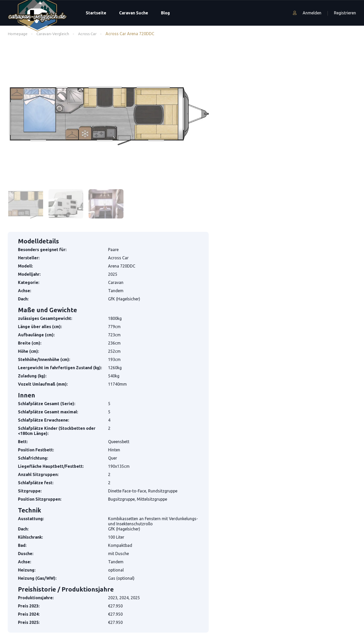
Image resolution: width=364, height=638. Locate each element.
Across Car (90, 34)
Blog (165, 13)
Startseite (96, 13)
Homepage (18, 34)
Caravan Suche (134, 13)
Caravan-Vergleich (54, 34)
